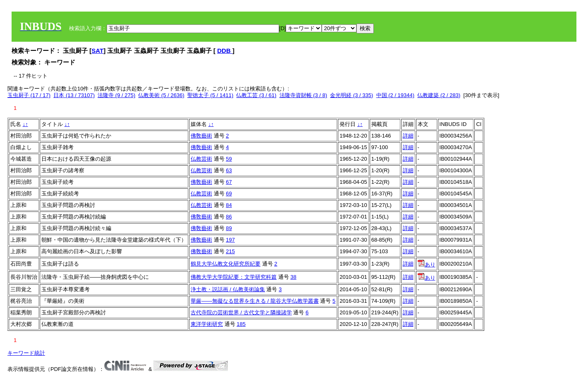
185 (241, 324)
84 (229, 205)
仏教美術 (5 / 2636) (161, 95)
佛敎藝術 (201, 136)
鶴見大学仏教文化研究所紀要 (226, 264)
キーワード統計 (26, 353)
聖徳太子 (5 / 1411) (210, 95)
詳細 (408, 136)
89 (229, 228)
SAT (97, 51)
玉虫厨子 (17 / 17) (29, 95)
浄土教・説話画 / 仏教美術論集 (228, 289)
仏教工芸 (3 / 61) (256, 95)
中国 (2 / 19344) (396, 95)
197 (230, 240)
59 (229, 159)
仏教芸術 (201, 159)
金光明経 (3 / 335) (351, 95)
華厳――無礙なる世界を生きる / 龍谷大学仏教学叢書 (255, 301)
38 (293, 277)
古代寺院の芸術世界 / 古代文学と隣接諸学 (241, 312)
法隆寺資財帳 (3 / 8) (304, 95)
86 (229, 217)
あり (427, 265)
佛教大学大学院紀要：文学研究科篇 (234, 277)
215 (230, 251)
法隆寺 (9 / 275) (116, 95)
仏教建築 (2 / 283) (439, 95)
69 (229, 194)
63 (229, 170)
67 (229, 182)
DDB (225, 51)
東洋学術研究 (207, 324)
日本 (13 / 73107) (74, 95)
